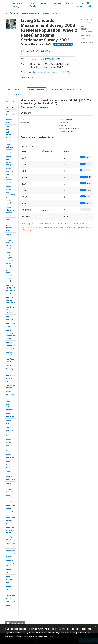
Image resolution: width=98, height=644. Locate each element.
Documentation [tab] (56, 89)
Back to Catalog (15, 623)
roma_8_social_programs (10, 589)
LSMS (32, 13)
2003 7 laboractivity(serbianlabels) (9, 225)
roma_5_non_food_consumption (10, 553)
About (44, 3)
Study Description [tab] (16, 89)
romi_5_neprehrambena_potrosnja (10, 345)
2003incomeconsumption (10, 498)
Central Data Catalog (19, 13)
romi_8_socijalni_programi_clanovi (10, 378)
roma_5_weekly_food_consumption (10, 563)
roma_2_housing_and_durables (10, 530)
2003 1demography (10, 395)
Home (7, 13)
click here (48, 636)
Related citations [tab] (16, 95)
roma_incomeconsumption (10, 608)
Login (90, 5)
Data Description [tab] (37, 90)
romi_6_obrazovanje (39, 107)
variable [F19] (61, 13)
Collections (56, 3)
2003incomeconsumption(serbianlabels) (10, 275)
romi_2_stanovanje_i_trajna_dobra (10, 310)
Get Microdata (63, 44)
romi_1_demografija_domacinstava (10, 300)
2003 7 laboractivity (8, 464)
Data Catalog (34, 5)
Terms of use (80, 5)
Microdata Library (17, 5)
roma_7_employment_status (10, 579)
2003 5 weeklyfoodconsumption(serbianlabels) (10, 195)
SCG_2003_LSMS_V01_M (45, 13)
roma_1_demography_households (10, 520)
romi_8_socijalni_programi (10, 368)
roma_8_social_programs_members (10, 598)
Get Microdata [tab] (75, 89)
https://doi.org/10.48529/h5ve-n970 (45, 59)
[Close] (96, 626)
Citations (69, 3)
